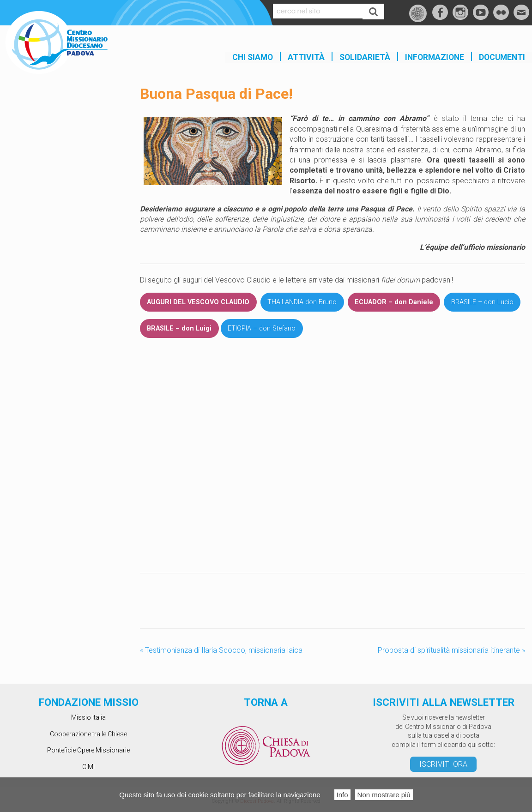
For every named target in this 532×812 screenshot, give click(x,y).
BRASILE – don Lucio (482, 302)
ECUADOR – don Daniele (394, 302)
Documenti (502, 57)
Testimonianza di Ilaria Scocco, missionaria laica (221, 650)
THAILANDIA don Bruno (302, 302)
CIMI (88, 767)
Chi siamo (253, 57)
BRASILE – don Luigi (179, 328)
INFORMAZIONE (435, 57)
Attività (306, 57)
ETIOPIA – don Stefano (262, 328)
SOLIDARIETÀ (365, 57)
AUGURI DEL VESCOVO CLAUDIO (198, 302)
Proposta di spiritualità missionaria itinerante (451, 650)
